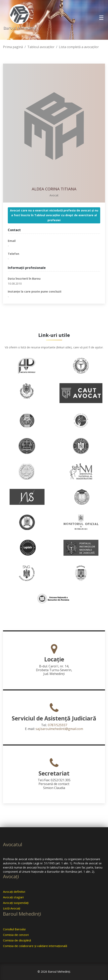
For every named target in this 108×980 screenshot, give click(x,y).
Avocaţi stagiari (13, 897)
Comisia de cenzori (16, 935)
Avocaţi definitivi (14, 892)
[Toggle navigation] (101, 18)
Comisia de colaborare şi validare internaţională (35, 946)
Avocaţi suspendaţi (16, 903)
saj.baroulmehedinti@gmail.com (59, 729)
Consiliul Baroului (14, 929)
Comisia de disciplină (17, 940)
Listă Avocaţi (12, 908)
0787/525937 (57, 725)
